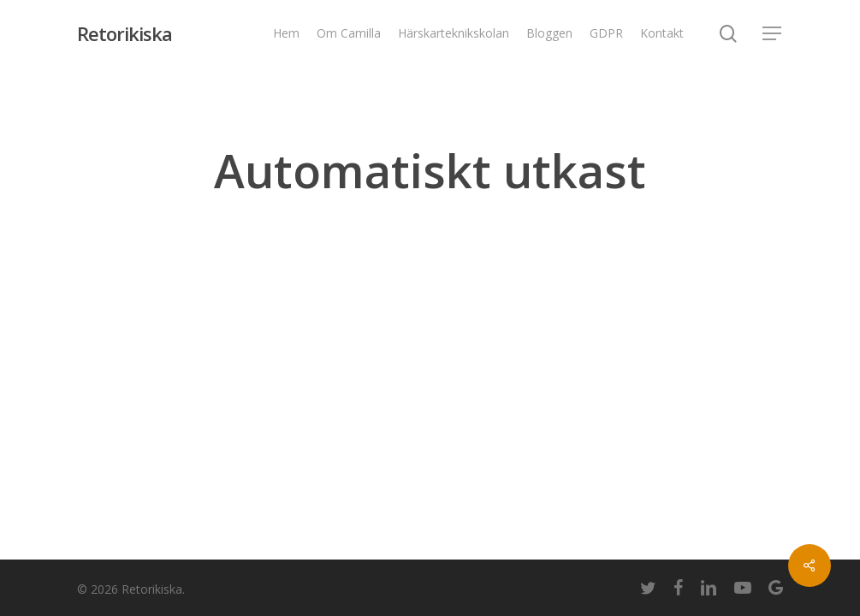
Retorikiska (125, 33)
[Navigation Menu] (773, 34)
